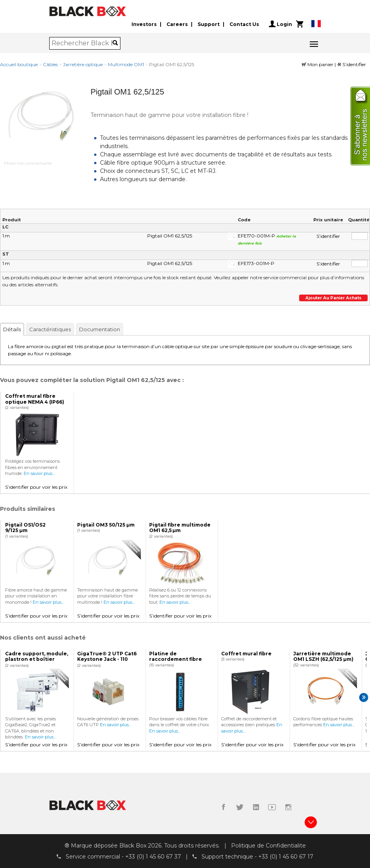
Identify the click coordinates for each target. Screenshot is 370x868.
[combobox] (82, 43)
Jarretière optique (83, 64)
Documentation (100, 329)
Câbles (50, 64)
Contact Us (244, 24)
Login (280, 24)
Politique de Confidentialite (268, 846)
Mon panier (318, 64)
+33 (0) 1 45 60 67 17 (286, 857)
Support (209, 24)
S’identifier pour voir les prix (36, 487)
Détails (12, 329)
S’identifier (351, 64)
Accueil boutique (19, 64)
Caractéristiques (50, 329)
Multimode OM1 (126, 64)
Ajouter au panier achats (333, 298)
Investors (144, 24)
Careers (177, 24)
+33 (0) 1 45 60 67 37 (153, 857)
